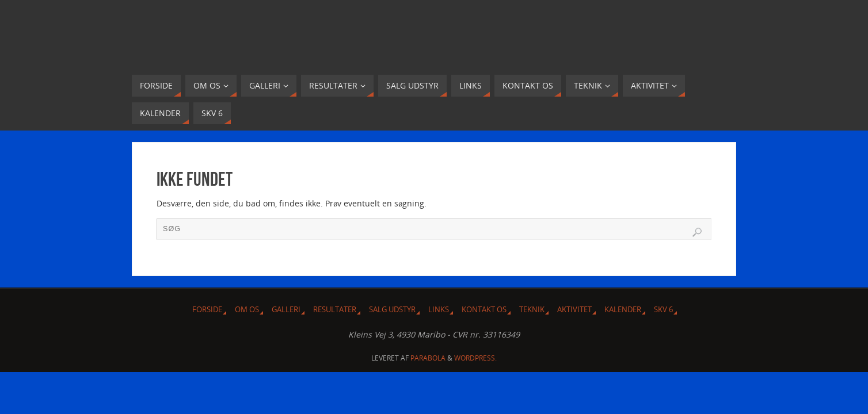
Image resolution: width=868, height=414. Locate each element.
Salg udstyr (392, 310)
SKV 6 (663, 310)
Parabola (428, 358)
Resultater (335, 310)
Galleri (286, 310)
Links (439, 310)
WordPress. (475, 358)
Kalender (623, 310)
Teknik (532, 310)
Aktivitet (574, 310)
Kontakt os (484, 310)
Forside (207, 310)
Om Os (247, 310)
